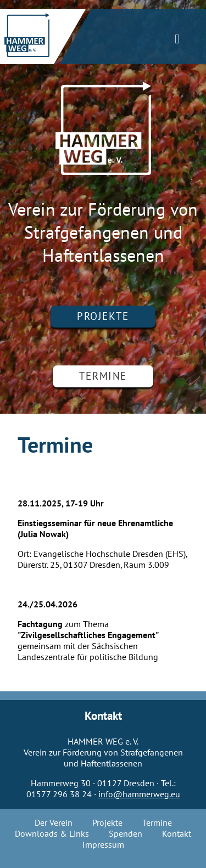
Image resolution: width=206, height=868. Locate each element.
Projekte (103, 317)
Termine (103, 376)
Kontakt (177, 834)
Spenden (126, 834)
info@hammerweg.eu (139, 794)
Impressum (103, 845)
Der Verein (54, 823)
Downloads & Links (52, 834)
